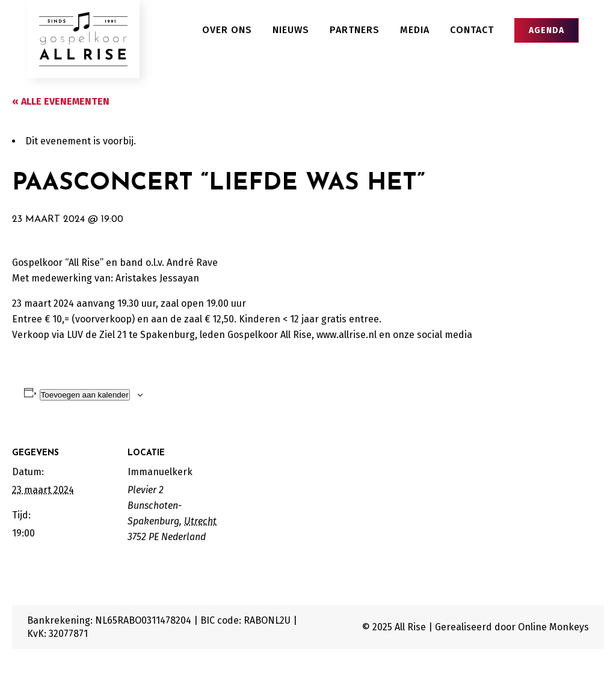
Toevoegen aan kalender (85, 395)
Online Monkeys (553, 627)
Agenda (547, 30)
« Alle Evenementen (61, 101)
